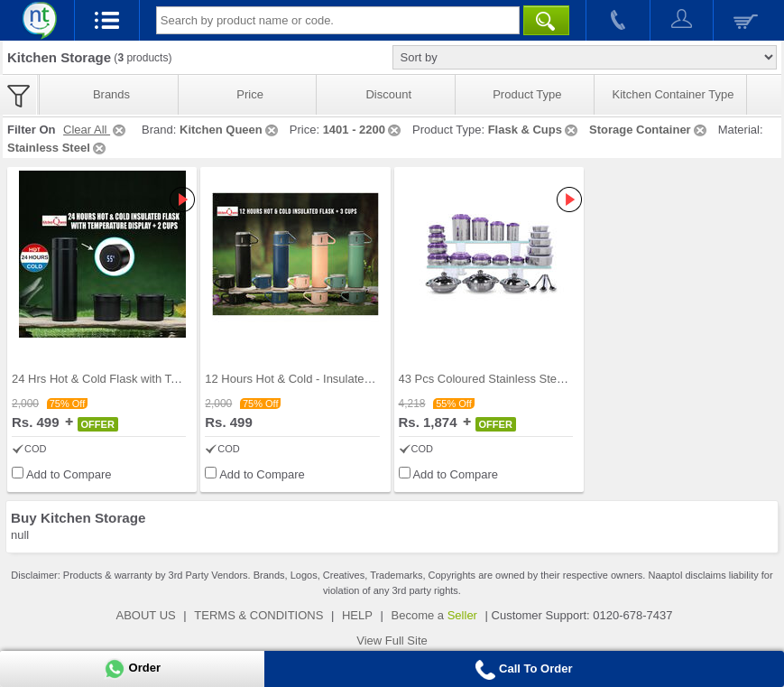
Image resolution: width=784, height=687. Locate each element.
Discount (388, 94)
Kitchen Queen (230, 130)
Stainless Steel (58, 148)
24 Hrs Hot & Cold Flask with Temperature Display (142, 379)
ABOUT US (146, 615)
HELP (357, 615)
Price (250, 94)
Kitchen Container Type (673, 94)
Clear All (96, 130)
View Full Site (392, 641)
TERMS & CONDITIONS (258, 615)
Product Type (527, 94)
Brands (111, 94)
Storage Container (649, 130)
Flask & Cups (534, 130)
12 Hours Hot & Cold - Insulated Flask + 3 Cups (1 (335, 379)
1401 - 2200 (363, 130)
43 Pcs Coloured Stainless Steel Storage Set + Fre (530, 379)
